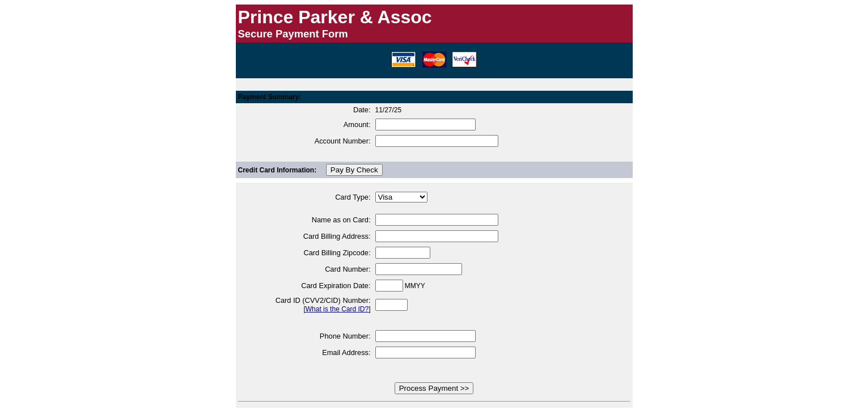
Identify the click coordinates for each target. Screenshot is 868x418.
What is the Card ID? (337, 309)
